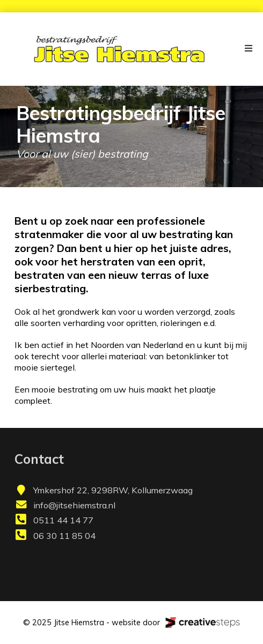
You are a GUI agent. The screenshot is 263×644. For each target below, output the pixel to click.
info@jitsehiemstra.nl (74, 505)
